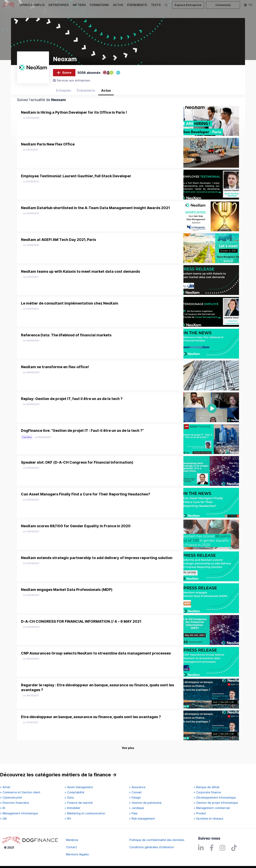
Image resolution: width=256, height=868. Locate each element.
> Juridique (136, 808)
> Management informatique (19, 813)
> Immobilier (72, 808)
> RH (68, 819)
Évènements (86, 93)
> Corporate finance (207, 792)
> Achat (5, 787)
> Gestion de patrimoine (145, 803)
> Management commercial (212, 808)
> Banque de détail (206, 787)
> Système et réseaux (208, 819)
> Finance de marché (79, 803)
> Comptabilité (74, 792)
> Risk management (142, 819)
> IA (2, 808)
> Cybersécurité (11, 798)
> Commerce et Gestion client (20, 792)
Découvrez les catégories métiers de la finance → (58, 775)
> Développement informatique (215, 798)
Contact (71, 847)
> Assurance (137, 787)
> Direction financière (14, 803)
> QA (3, 819)
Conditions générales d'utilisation (152, 847)
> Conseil (135, 792)
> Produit (200, 813)
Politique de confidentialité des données (157, 840)
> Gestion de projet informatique (216, 803)
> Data (69, 798)
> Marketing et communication (85, 813)
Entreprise (63, 93)
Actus (106, 93)
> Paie (133, 813)
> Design (135, 798)
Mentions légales (77, 854)
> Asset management (79, 787)
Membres (72, 840)
